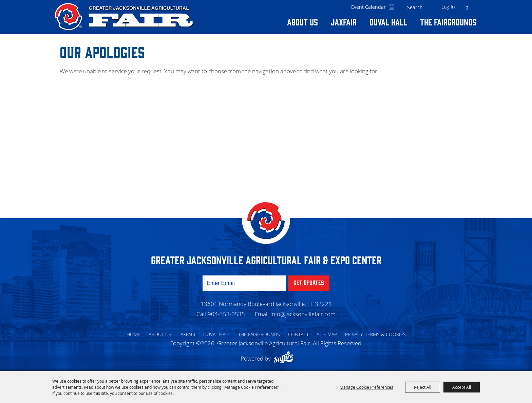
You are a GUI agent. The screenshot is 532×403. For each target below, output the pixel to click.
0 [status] (467, 8)
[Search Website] (415, 7)
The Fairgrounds (448, 22)
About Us (302, 22)
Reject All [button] (423, 387)
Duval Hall (388, 22)
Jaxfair (344, 22)
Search (428, 7)
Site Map (327, 334)
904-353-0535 (226, 314)
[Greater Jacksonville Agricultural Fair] (124, 17)
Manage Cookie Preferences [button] (366, 387)
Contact (298, 334)
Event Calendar (368, 7)
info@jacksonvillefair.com (303, 314)
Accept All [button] (462, 387)
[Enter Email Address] (244, 283)
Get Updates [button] (309, 282)
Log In (448, 7)
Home (134, 334)
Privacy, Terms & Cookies (375, 334)
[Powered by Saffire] (285, 358)
